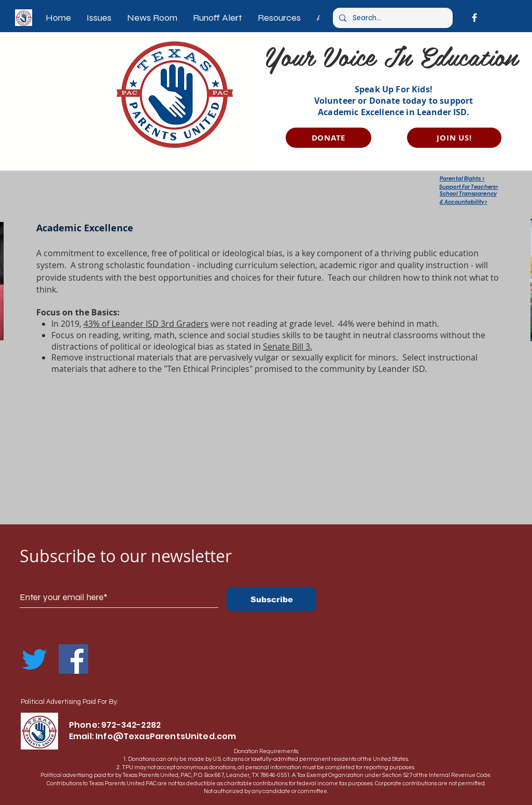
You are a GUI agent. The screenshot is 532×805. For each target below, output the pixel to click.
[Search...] (392, 18)
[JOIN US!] (454, 138)
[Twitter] (34, 659)
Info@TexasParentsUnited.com (166, 736)
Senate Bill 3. (288, 346)
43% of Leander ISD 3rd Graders (146, 324)
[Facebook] (474, 18)
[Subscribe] (271, 599)
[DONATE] (328, 138)
